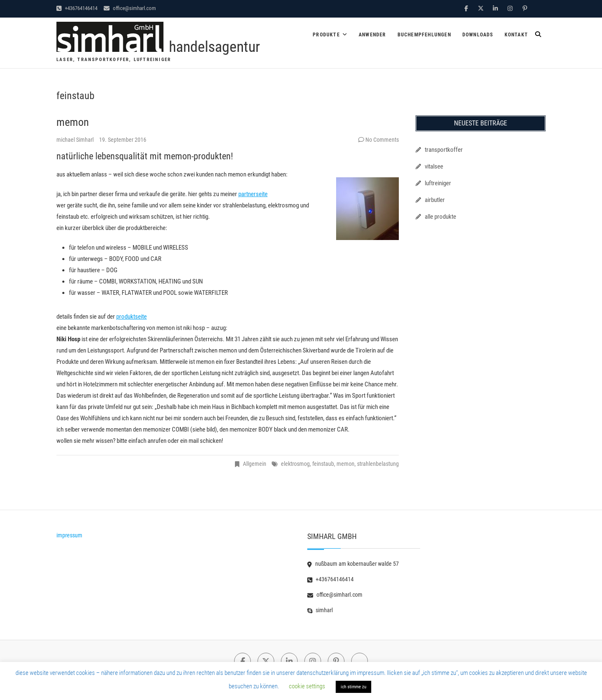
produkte (326, 35)
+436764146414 (77, 8)
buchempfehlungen (424, 35)
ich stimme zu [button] (353, 687)
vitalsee (434, 166)
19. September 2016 (123, 140)
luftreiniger (438, 183)
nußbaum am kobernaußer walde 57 (353, 564)
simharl (320, 610)
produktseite (131, 317)
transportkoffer (444, 150)
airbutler (435, 200)
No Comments (382, 140)
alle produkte (440, 217)
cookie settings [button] (307, 686)
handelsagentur (214, 47)
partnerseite (253, 194)
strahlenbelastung (378, 464)
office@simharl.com (130, 8)
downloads (478, 35)
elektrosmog (295, 464)
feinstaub (323, 464)
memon (73, 122)
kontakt (516, 35)
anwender (372, 35)
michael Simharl (76, 140)
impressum (69, 535)
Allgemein (255, 464)
